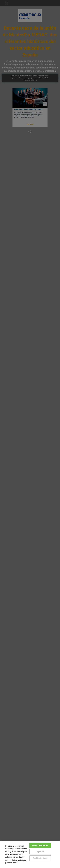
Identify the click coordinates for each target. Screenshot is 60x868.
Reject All (40, 852)
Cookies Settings (40, 858)
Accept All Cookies (40, 845)
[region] (30, 854)
